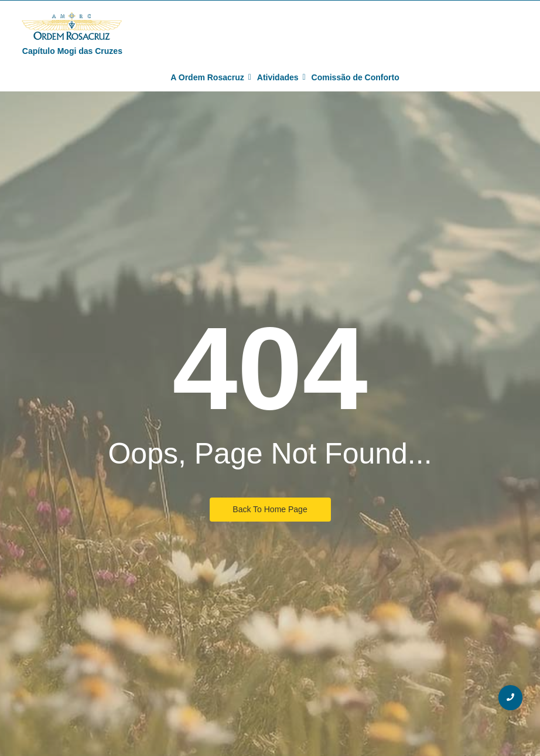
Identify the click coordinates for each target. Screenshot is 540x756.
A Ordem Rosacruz (209, 77)
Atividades (279, 77)
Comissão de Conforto (356, 77)
